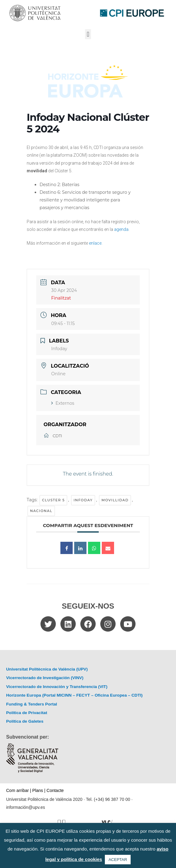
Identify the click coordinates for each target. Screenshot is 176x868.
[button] (88, 34)
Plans (38, 790)
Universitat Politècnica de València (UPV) (47, 669)
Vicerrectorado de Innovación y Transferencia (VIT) (57, 687)
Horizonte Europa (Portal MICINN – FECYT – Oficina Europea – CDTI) (74, 695)
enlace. (96, 243)
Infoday (83, 500)
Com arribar (17, 790)
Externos (63, 403)
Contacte (55, 790)
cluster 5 (53, 500)
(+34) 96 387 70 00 (112, 799)
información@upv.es (26, 807)
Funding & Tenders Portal (32, 704)
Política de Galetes (25, 721)
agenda (121, 229)
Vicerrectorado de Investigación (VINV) (45, 678)
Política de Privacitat (27, 713)
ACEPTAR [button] (118, 860)
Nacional (41, 511)
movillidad (115, 500)
